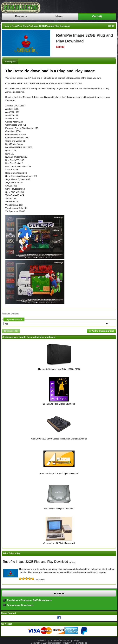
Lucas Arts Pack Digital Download (59, 404)
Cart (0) (97, 16)
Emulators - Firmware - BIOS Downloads (29, 600)
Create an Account (60, 641)
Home (7, 26)
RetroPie (16, 26)
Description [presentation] (11, 61)
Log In (77, 641)
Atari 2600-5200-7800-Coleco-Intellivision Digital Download (59, 439)
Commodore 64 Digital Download (59, 543)
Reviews (42, 641)
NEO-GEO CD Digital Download (59, 508)
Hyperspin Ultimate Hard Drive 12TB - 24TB (59, 369)
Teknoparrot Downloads (20, 605)
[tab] (11, 61)
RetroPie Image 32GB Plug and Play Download (46, 26)
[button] (102, 331)
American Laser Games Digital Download (59, 474)
